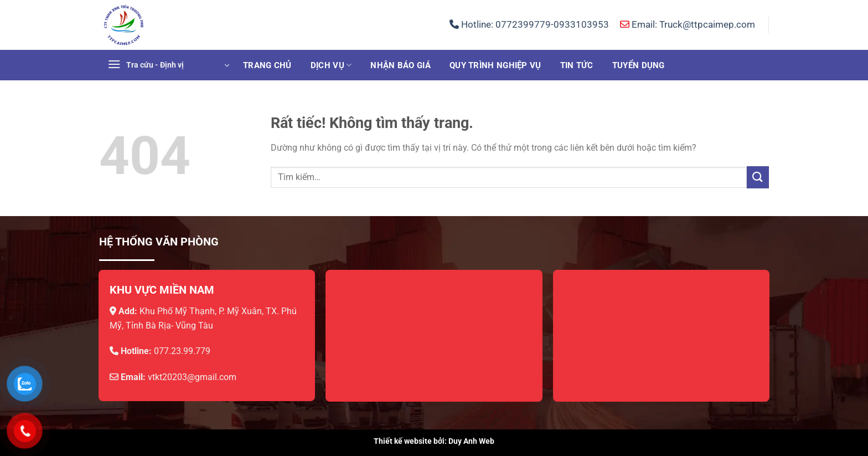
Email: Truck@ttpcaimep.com (688, 24)
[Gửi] (758, 177)
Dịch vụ (331, 65)
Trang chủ (267, 65)
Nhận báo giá (401, 65)
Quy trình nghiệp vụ (495, 65)
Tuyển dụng (639, 65)
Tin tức (577, 65)
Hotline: (529, 24)
